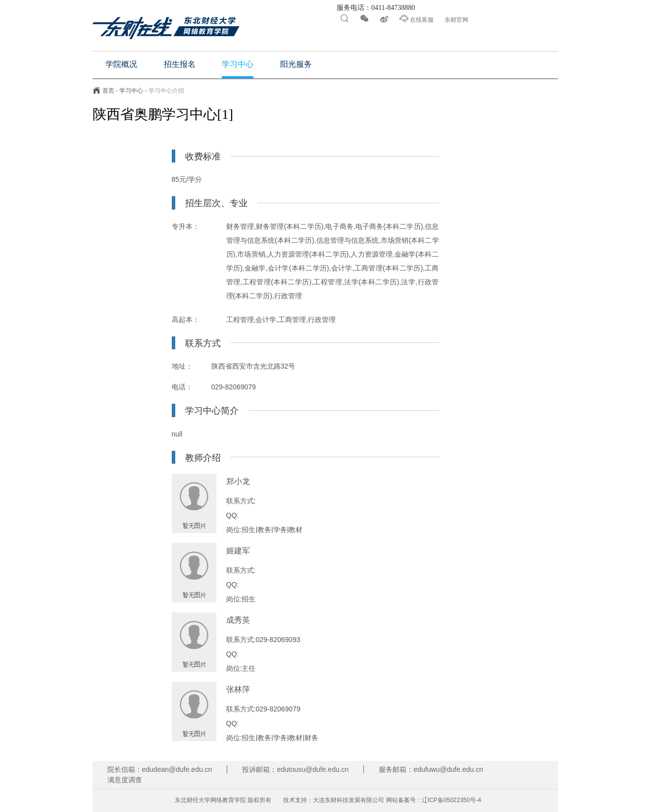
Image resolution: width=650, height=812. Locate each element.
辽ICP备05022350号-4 (451, 800)
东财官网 (456, 20)
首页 (108, 91)
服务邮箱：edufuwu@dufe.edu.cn (431, 769)
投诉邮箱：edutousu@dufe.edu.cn (295, 769)
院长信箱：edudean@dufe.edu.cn (160, 769)
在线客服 (417, 19)
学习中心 (131, 91)
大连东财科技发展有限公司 (349, 800)
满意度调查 (125, 780)
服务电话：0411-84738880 (375, 8)
